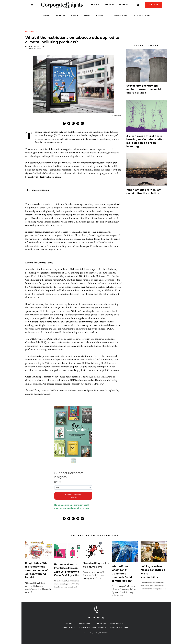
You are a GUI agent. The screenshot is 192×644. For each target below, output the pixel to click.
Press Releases (117, 623)
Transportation (119, 16)
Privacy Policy (68, 628)
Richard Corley (36, 47)
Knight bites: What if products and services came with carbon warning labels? (38, 570)
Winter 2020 (31, 32)
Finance (75, 16)
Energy (87, 16)
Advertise (102, 623)
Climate (46, 16)
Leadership (60, 16)
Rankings (110, 5)
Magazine (124, 5)
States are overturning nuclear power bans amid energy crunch (144, 89)
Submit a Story (86, 623)
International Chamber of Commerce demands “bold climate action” (122, 574)
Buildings (101, 16)
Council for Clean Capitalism (93, 628)
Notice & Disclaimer (119, 628)
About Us (96, 5)
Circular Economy (141, 16)
